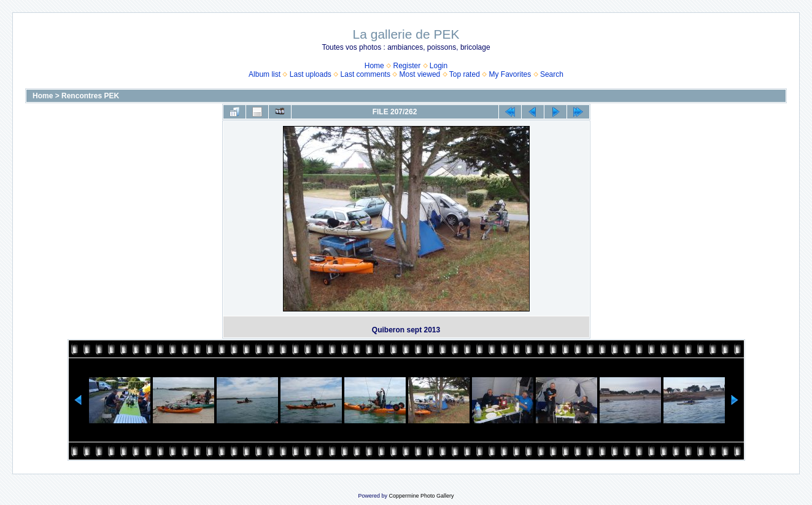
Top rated (465, 74)
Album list (265, 74)
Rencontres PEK (90, 96)
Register (407, 66)
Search (552, 74)
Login (439, 66)
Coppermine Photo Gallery (421, 496)
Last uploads (311, 74)
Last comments (365, 74)
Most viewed (420, 74)
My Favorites (510, 74)
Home (374, 66)
